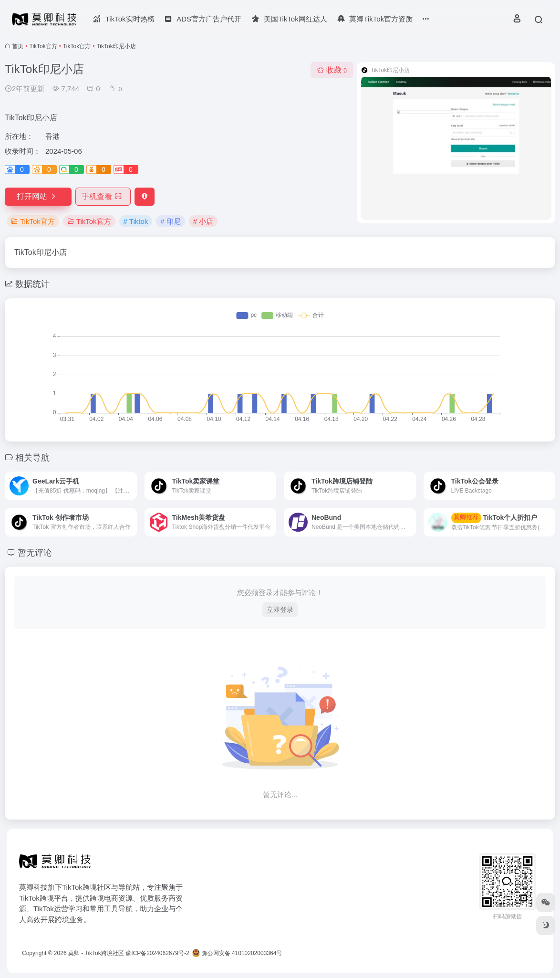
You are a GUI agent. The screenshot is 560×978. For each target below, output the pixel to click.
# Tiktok (136, 221)
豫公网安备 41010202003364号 (237, 953)
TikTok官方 (43, 46)
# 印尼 (171, 221)
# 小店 (203, 221)
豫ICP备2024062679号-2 (157, 953)
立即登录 (280, 610)
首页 (18, 46)
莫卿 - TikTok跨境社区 (96, 953)
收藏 (332, 70)
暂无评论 (35, 553)
